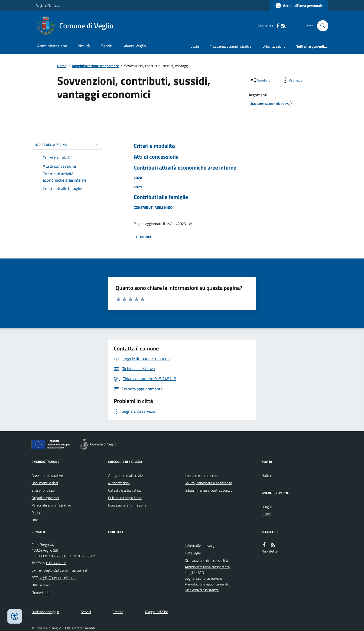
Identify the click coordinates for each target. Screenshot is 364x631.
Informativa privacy (200, 546)
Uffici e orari (41, 585)
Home (62, 66)
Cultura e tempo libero (125, 498)
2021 (138, 187)
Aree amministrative (47, 475)
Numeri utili (40, 592)
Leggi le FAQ (194, 572)
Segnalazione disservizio (203, 578)
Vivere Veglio (135, 46)
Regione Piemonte (48, 5)
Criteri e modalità (154, 146)
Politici (37, 513)
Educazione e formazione (127, 505)
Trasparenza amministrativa (231, 46)
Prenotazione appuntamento (207, 584)
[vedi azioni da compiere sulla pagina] (293, 80)
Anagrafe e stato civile (125, 475)
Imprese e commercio (201, 475)
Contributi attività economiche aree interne (185, 168)
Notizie (267, 475)
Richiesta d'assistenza (202, 590)
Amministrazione (52, 46)
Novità (84, 46)
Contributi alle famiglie (161, 197)
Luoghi (266, 507)
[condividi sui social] (260, 80)
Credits (118, 612)
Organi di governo (45, 498)
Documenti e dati (45, 483)
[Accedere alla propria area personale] (299, 6)
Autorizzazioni (119, 483)
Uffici (35, 520)
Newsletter (270, 551)
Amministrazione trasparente (95, 66)
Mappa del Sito (157, 612)
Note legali (193, 553)
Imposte (193, 46)
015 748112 (56, 563)
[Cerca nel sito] (321, 26)
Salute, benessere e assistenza (208, 483)
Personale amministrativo (51, 505)
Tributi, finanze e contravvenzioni (210, 490)
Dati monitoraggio (45, 612)
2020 (138, 178)
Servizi (107, 46)
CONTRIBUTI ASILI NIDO (153, 207)
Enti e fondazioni (44, 490)
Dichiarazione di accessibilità (206, 560)
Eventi (266, 514)
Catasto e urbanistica (124, 490)
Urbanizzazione (274, 46)
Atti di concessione (156, 157)
